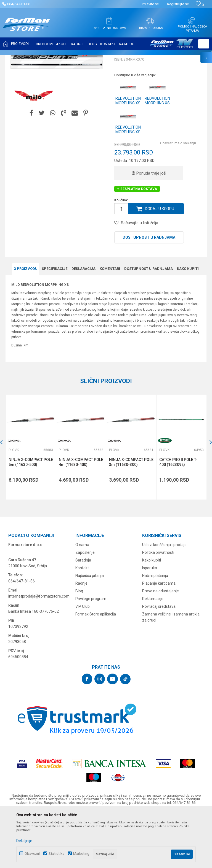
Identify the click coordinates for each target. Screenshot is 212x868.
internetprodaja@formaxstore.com (39, 651)
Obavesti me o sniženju (178, 198)
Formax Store (16, 58)
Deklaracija (84, 323)
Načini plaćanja (155, 630)
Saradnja (83, 615)
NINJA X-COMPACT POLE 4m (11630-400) (81, 517)
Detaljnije (24, 841)
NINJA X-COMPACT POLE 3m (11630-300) (131, 517)
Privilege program (91, 653)
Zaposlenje (85, 607)
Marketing (81, 854)
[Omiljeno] (200, 5)
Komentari (110, 323)
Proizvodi (37, 58)
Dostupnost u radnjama (149, 292)
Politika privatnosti (158, 607)
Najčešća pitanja (90, 630)
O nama (82, 600)
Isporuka (150, 623)
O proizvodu (26, 323)
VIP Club (83, 661)
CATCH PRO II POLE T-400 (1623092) (178, 517)
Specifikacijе (55, 323)
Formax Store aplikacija (96, 669)
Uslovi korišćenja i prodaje (164, 600)
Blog (79, 646)
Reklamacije (153, 653)
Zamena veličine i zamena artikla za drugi (171, 672)
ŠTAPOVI (55, 58)
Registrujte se (178, 4)
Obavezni (32, 854)
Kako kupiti (188, 323)
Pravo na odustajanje (161, 646)
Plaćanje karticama (159, 638)
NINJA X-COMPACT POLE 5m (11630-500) (31, 517)
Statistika (56, 854)
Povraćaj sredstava (159, 661)
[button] (204, 44)
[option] (31, 502)
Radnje (81, 638)
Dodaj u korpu (160, 264)
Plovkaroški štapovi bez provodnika (92, 58)
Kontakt (82, 623)
